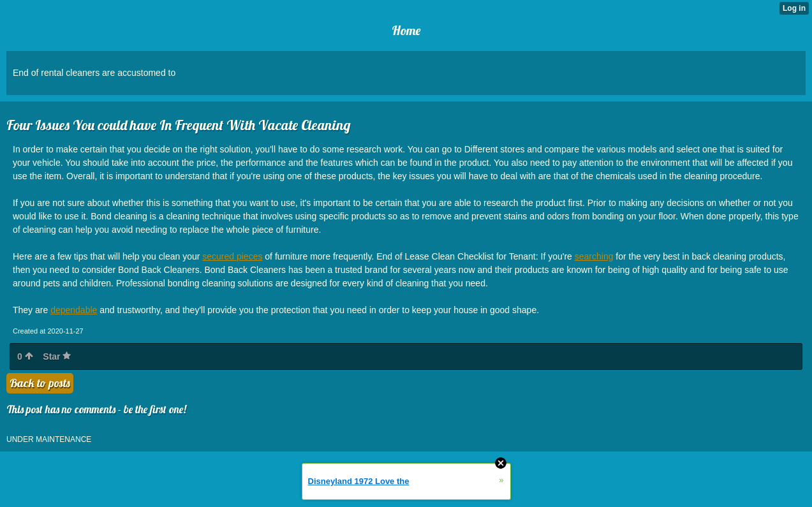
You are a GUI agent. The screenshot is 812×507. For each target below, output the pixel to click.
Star (57, 356)
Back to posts (40, 383)
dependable (74, 310)
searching (594, 256)
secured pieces (232, 256)
